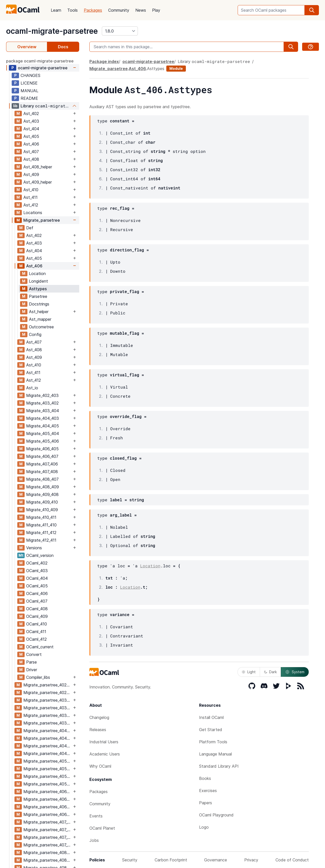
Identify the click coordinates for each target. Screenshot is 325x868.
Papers (206, 803)
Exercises (208, 791)
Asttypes (38, 289)
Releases (98, 730)
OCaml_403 (37, 571)
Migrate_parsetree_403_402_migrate (48, 708)
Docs (63, 47)
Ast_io (32, 388)
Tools (72, 10)
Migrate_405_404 (43, 433)
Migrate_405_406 (43, 441)
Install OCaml (211, 717)
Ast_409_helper (38, 182)
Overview (27, 47)
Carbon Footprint (171, 860)
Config (35, 334)
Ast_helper (39, 312)
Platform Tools (213, 742)
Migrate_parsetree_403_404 (48, 715)
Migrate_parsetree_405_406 (48, 776)
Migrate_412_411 (41, 540)
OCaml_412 (36, 639)
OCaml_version (40, 555)
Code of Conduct (292, 860)
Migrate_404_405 (43, 426)
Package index (104, 61)
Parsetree (38, 296)
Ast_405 (31, 136)
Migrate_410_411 (41, 517)
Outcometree (41, 327)
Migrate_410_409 (42, 510)
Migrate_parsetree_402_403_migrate (48, 693)
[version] (120, 31)
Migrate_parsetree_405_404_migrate (48, 769)
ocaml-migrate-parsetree (52, 31)
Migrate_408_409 (43, 487)
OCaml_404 (37, 578)
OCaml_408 (37, 609)
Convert (34, 654)
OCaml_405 (37, 586)
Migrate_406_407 (42, 456)
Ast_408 (31, 159)
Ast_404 (31, 129)
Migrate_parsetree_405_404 (48, 761)
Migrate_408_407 (42, 479)
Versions (34, 548)
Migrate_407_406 (42, 464)
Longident (38, 281)
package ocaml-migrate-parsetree (40, 61)
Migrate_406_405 (42, 449)
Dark (270, 672)
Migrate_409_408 (42, 494)
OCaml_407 (37, 601)
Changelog (99, 717)
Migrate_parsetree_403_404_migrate (48, 723)
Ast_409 (31, 174)
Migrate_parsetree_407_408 (48, 837)
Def (30, 228)
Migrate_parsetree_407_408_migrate (48, 845)
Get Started (211, 730)
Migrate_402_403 (42, 395)
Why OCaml (100, 766)
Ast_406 (31, 144)
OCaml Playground (216, 815)
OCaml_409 (37, 616)
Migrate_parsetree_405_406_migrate (48, 784)
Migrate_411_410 (41, 525)
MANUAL (29, 91)
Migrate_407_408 (42, 472)
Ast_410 (31, 190)
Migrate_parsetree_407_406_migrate (48, 830)
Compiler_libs (38, 677)
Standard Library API (219, 766)
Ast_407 (31, 152)
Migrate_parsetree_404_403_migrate (48, 738)
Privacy (251, 860)
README (29, 98)
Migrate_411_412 (41, 533)
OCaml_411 (36, 632)
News (141, 10)
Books (205, 778)
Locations (33, 213)
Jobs (94, 840)
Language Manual (215, 754)
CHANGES (30, 75)
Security (130, 860)
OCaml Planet (102, 828)
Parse (31, 662)
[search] (312, 10)
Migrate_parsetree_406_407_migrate (48, 814)
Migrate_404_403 (43, 418)
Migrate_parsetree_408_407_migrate (48, 860)
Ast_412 (31, 205)
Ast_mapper (40, 319)
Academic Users (105, 754)
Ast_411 (30, 197)
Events (96, 816)
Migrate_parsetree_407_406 (48, 822)
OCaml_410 (37, 624)
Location (37, 274)
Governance (216, 860)
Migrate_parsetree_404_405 (48, 746)
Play (156, 10)
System (295, 672)
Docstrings (39, 304)
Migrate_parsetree (42, 220)
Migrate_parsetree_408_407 (48, 853)
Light (249, 672)
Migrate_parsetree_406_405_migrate (48, 799)
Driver (32, 670)
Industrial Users (104, 742)
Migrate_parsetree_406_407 (48, 807)
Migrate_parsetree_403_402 (48, 700)
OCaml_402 (37, 563)
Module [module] (176, 68)
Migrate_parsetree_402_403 (48, 685)
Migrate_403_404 (43, 411)
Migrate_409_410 (42, 502)
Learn (56, 10)
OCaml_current (40, 647)
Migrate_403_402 (42, 403)
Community (119, 10)
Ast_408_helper (38, 167)
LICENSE (29, 83)
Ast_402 (31, 114)
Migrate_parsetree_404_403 (48, 731)
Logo (204, 827)
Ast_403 (31, 121)
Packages (93, 10)
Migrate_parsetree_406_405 (48, 792)
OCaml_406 (37, 593)
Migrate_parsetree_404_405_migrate (48, 753)
